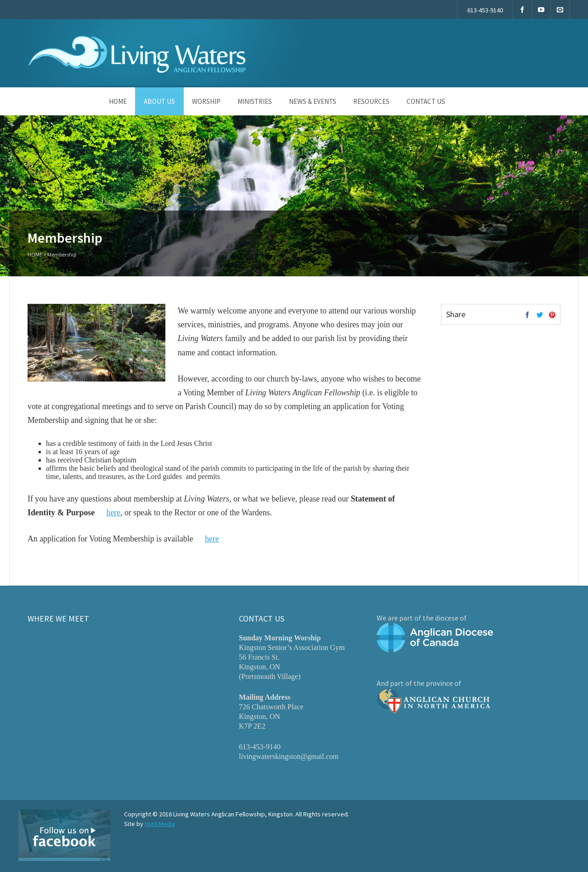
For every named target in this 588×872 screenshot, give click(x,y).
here (114, 513)
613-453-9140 (485, 10)
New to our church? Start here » (501, 51)
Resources (371, 101)
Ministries (255, 101)
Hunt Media (160, 824)
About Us (159, 101)
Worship (206, 101)
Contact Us (426, 101)
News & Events (313, 101)
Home (118, 101)
